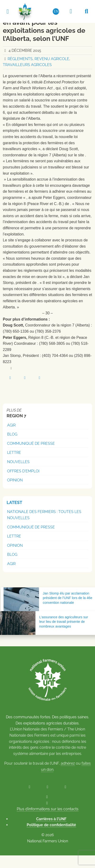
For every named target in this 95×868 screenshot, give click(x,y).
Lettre (14, 453)
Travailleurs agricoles (27, 65)
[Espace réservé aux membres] (71, 11)
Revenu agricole (52, 59)
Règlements (20, 59)
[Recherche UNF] (86, 11)
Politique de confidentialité (51, 825)
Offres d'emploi (23, 471)
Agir (11, 425)
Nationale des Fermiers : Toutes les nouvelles (44, 515)
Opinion (15, 480)
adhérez (68, 763)
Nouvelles (18, 462)
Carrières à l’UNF (51, 819)
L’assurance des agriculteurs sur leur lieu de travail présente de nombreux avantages (64, 622)
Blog (12, 434)
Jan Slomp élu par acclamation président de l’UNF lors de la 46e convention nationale (68, 598)
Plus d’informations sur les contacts (48, 809)
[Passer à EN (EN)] (56, 11)
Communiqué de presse (31, 444)
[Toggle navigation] (8, 11)
